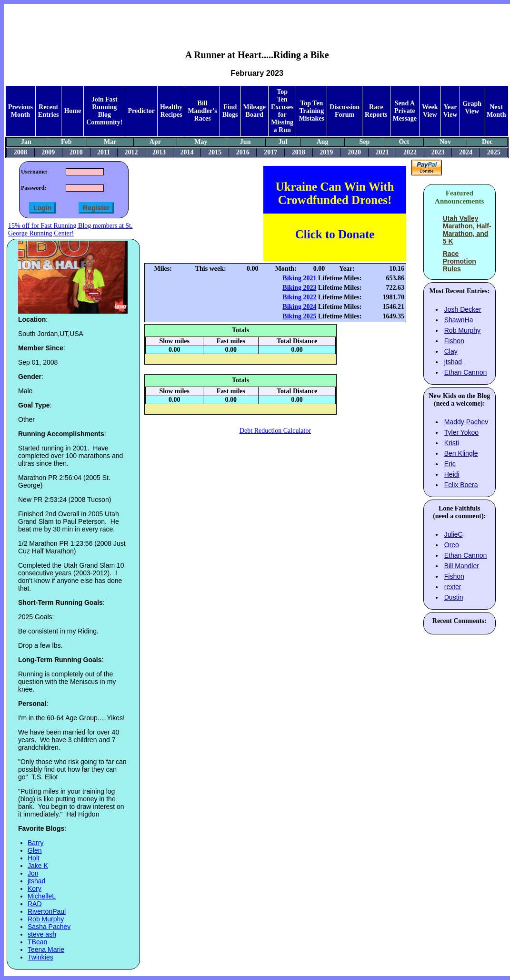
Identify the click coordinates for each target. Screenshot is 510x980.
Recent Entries (49, 111)
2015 (215, 152)
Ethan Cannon (466, 372)
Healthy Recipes (171, 111)
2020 (354, 152)
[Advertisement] (257, 20)
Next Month (496, 111)
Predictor (141, 111)
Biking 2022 (299, 297)
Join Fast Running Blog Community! (104, 111)
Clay (451, 351)
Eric (450, 464)
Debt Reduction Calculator (275, 431)
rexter (453, 587)
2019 (326, 152)
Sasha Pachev (49, 927)
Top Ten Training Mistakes (311, 111)
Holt (34, 858)
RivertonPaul (47, 911)
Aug (323, 142)
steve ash (42, 934)
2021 (382, 152)
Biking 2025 (299, 316)
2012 (131, 152)
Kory (35, 888)
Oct (404, 142)
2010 (76, 152)
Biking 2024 (299, 307)
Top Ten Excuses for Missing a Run (282, 111)
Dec (487, 142)
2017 (270, 152)
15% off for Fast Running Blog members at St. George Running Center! (70, 230)
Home (72, 111)
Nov (445, 142)
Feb (66, 142)
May (201, 142)
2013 (159, 152)
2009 (48, 152)
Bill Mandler (462, 566)
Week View (430, 111)
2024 (466, 152)
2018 (299, 152)
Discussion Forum (345, 111)
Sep (364, 142)
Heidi (452, 474)
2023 (438, 152)
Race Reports (376, 111)
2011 (104, 152)
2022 (410, 152)
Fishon (454, 341)
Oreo (452, 545)
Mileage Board (255, 111)
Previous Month (20, 111)
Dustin (454, 597)
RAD (35, 904)
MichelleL (42, 896)
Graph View (472, 107)
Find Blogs (230, 111)
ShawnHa (459, 320)
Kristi (452, 443)
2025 (494, 152)
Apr (155, 142)
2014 (187, 152)
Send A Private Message (405, 111)
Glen (35, 850)
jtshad (36, 881)
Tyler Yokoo (461, 432)
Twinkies (40, 957)
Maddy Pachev (466, 422)
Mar (110, 142)
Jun (245, 142)
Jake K (38, 866)
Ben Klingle (461, 453)
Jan (26, 142)
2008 (20, 152)
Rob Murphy (46, 919)
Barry (35, 843)
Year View (450, 111)
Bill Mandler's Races (202, 111)
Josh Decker (463, 309)
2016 (243, 152)
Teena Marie (46, 949)
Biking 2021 (299, 278)
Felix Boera (461, 485)
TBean (37, 942)
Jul (283, 142)
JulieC (454, 534)
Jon (33, 873)
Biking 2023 (299, 288)
